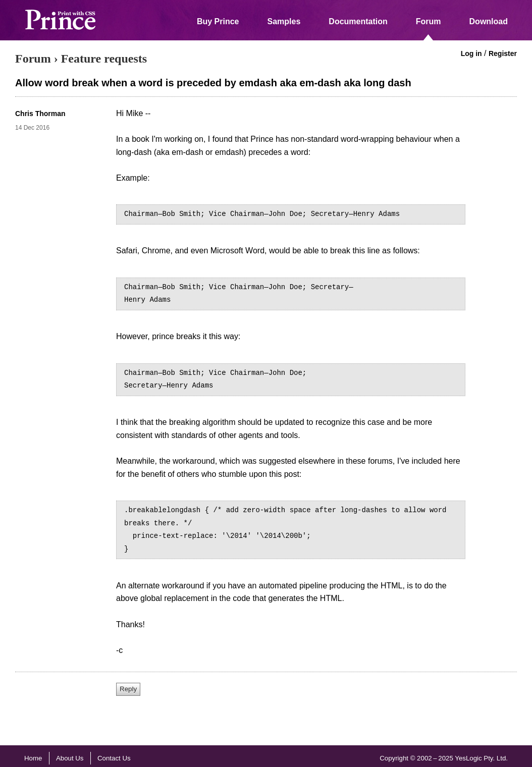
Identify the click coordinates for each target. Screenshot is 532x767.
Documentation (358, 21)
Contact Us (114, 758)
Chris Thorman (40, 114)
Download (489, 21)
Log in (471, 53)
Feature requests (104, 59)
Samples (284, 21)
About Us (70, 758)
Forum (429, 21)
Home (33, 758)
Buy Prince (218, 21)
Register (503, 53)
